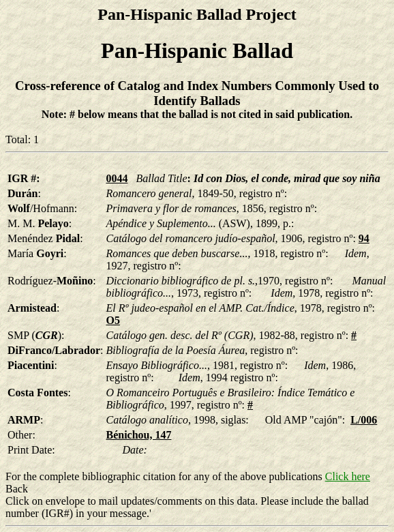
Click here (348, 476)
